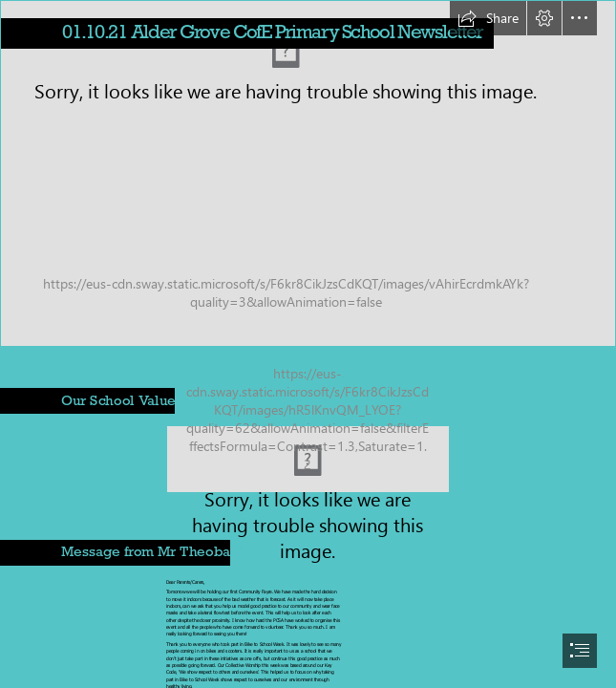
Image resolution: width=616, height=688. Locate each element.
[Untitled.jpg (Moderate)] (308, 459)
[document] (308, 344)
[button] (488, 18)
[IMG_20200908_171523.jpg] (308, 173)
